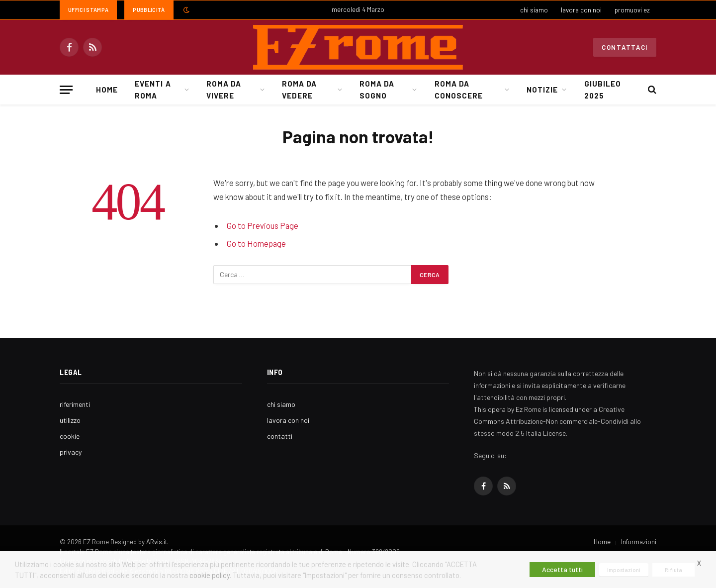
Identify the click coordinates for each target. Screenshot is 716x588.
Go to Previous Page (263, 225)
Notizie (542, 90)
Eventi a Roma (153, 90)
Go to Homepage (256, 243)
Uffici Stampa (88, 10)
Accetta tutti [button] (562, 569)
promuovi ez (632, 10)
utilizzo (70, 420)
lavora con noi (581, 10)
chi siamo (534, 10)
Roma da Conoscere (459, 90)
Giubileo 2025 (603, 90)
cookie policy (210, 575)
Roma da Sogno (377, 90)
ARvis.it (157, 542)
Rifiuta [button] (673, 570)
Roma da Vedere (299, 90)
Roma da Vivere (224, 90)
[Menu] (66, 90)
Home (107, 90)
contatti (280, 436)
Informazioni (639, 542)
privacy (71, 452)
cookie (70, 436)
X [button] (699, 563)
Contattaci (625, 47)
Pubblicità (149, 10)
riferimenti (75, 404)
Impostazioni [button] (624, 570)
